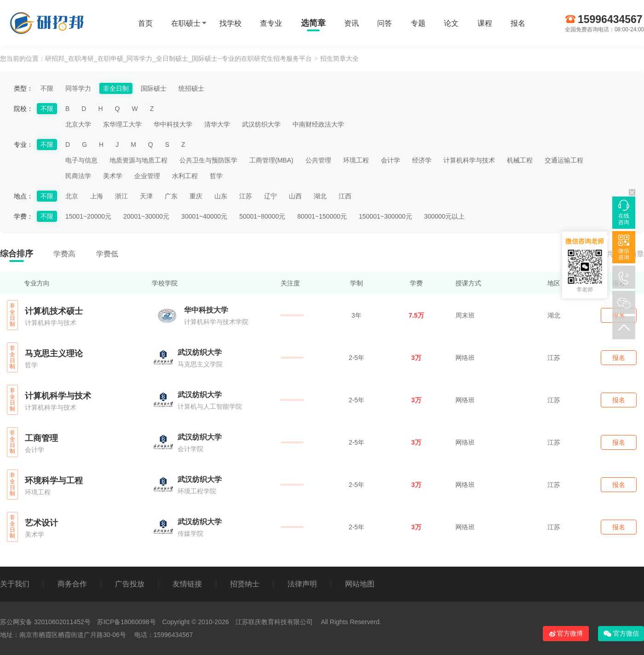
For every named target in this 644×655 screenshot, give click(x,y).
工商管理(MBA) (271, 160)
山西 (295, 196)
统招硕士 (191, 88)
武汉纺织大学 (261, 124)
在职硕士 (186, 23)
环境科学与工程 (54, 481)
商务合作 (72, 584)
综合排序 (17, 254)
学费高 (64, 254)
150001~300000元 (385, 216)
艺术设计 (41, 523)
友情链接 (187, 584)
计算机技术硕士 (54, 311)
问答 (385, 23)
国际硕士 (154, 88)
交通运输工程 (564, 160)
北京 (72, 196)
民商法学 (78, 176)
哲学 (216, 176)
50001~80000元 (262, 216)
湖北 (320, 196)
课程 (485, 23)
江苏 (246, 196)
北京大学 (78, 124)
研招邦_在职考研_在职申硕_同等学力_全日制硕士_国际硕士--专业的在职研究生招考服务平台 (178, 58)
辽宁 (270, 196)
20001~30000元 (146, 216)
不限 (47, 88)
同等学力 (78, 88)
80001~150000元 (322, 216)
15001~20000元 (88, 216)
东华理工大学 (122, 124)
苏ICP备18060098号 (126, 622)
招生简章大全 (339, 58)
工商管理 (41, 438)
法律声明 (302, 584)
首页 (145, 23)
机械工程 (520, 160)
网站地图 (360, 584)
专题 (418, 23)
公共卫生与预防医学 (208, 160)
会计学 (391, 160)
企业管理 (147, 176)
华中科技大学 (173, 124)
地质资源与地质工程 (138, 160)
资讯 (351, 23)
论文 (451, 23)
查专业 (271, 23)
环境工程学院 (197, 491)
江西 (345, 196)
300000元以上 (445, 216)
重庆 (196, 196)
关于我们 (15, 584)
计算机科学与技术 (469, 160)
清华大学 (217, 124)
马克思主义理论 (54, 354)
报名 (518, 23)
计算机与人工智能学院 (210, 406)
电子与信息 (81, 160)
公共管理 (318, 160)
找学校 (230, 23)
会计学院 (190, 449)
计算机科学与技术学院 (216, 322)
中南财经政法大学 (318, 124)
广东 (171, 196)
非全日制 (116, 88)
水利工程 (185, 176)
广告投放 (130, 584)
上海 (97, 196)
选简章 (313, 23)
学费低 (107, 254)
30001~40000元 (204, 216)
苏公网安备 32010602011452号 (45, 622)
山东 (221, 196)
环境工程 (356, 160)
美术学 (113, 176)
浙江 (121, 196)
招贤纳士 (245, 584)
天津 (146, 196)
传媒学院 (190, 533)
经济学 (422, 160)
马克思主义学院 (200, 364)
